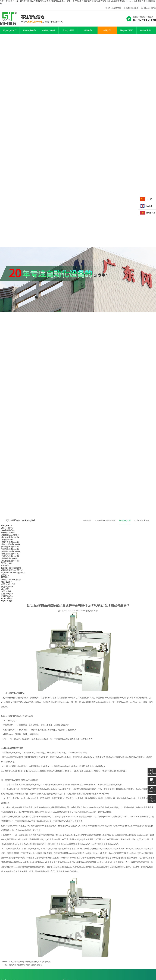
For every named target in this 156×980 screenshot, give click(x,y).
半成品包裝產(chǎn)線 (10, 558)
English (149, 206)
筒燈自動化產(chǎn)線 (10, 556)
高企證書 (5, 591)
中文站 (149, 199)
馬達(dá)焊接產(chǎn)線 (11, 546)
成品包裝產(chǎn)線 (9, 561)
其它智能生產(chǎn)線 (10, 539)
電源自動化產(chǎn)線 (10, 551)
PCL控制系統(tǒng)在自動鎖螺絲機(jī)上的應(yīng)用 (30, 964)
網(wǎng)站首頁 (10, 33)
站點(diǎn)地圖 (132, 8)
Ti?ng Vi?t (150, 213)
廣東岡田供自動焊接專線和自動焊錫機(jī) (26, 967)
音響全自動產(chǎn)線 (10, 544)
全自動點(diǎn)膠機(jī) (10, 537)
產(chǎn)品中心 (29, 33)
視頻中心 (88, 33)
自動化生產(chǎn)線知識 (105, 523)
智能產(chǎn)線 (49, 33)
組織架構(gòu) (7, 598)
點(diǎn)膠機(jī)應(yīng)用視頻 (13, 575)
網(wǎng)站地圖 (114, 8)
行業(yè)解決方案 (142, 523)
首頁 (7, 523)
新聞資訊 (107, 33)
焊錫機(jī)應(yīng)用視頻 (11, 570)
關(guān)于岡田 (150, 8)
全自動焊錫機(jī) (8, 532)
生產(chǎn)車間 (7, 596)
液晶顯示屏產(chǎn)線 (10, 549)
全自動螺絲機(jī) (8, 535)
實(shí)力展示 (68, 33)
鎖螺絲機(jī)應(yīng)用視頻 (12, 572)
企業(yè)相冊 (6, 593)
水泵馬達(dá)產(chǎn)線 (11, 553)
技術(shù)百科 (29, 523)
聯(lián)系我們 (146, 33)
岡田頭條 (87, 523)
